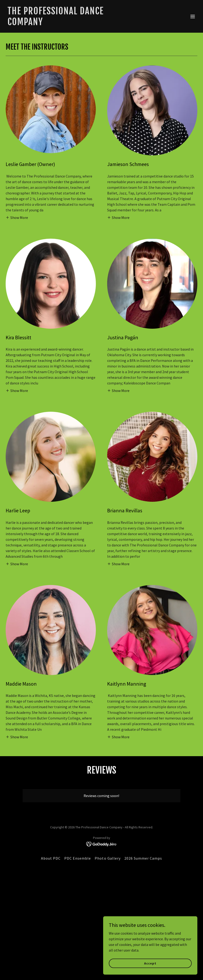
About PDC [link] (51, 858)
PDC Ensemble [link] (78, 858)
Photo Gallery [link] (108, 858)
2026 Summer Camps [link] (143, 858)
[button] (193, 16)
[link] (73, 24)
